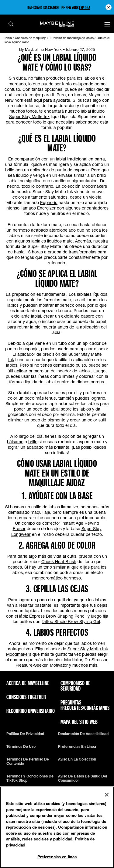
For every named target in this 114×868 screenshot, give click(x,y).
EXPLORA (85, 7)
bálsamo (15, 442)
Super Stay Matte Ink (29, 116)
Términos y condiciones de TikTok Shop (30, 778)
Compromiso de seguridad (75, 686)
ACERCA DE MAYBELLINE (28, 683)
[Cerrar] (107, 795)
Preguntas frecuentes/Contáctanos (85, 705)
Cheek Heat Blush (59, 561)
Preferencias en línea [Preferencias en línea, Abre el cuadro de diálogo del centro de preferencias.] (57, 857)
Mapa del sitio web (79, 722)
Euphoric (49, 202)
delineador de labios (70, 371)
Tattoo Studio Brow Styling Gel (71, 621)
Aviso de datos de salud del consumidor (83, 778)
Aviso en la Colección (77, 759)
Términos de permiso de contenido (28, 761)
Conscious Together (26, 697)
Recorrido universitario (31, 711)
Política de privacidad (25, 734)
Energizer (46, 208)
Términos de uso (21, 747)
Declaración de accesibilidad (83, 734)
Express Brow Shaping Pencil (58, 616)
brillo (33, 442)
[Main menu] (107, 25)
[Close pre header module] (109, 7)
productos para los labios (71, 78)
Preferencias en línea (77, 747)
